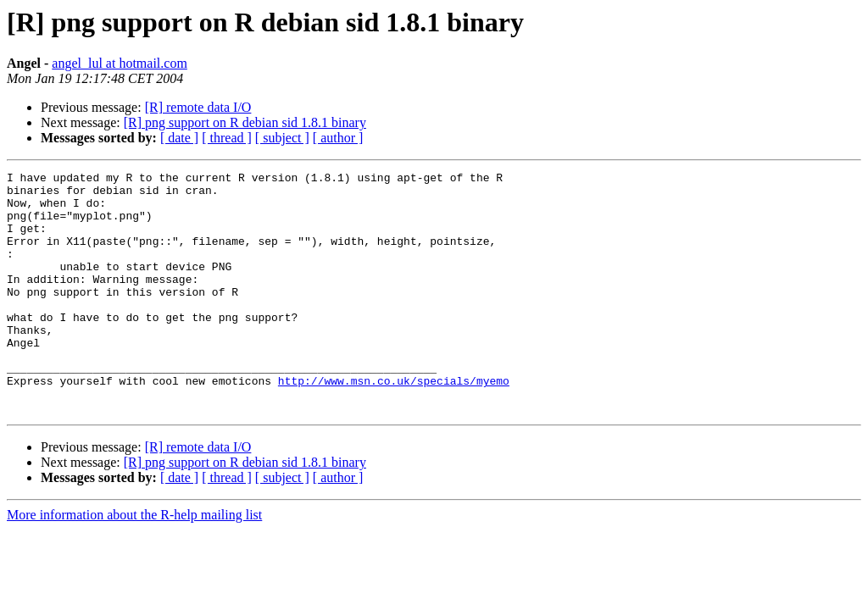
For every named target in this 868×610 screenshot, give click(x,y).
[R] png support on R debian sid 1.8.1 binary (245, 122)
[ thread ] (227, 138)
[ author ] (338, 138)
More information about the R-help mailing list (134, 563)
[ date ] (179, 138)
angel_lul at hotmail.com (120, 63)
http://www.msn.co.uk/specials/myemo (394, 424)
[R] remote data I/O (198, 107)
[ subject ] (282, 138)
